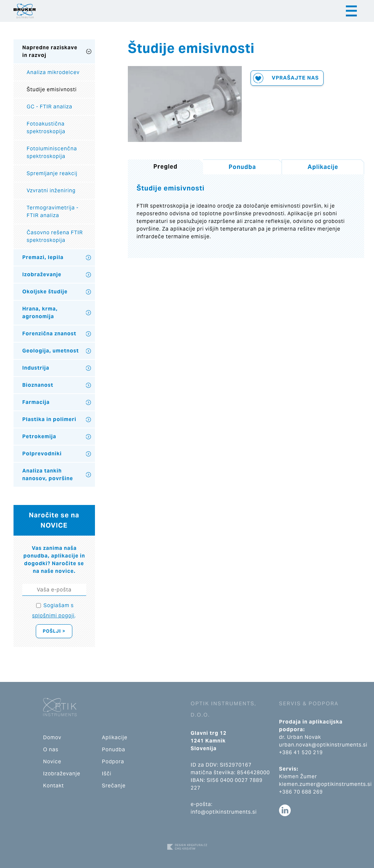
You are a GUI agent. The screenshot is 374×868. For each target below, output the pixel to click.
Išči (107, 774)
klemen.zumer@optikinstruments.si (325, 784)
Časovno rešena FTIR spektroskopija (55, 236)
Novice (52, 761)
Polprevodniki (42, 454)
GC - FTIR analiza (49, 107)
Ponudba (242, 167)
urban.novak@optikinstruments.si (323, 745)
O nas (51, 749)
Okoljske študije (45, 292)
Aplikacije (323, 167)
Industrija (36, 368)
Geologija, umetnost (51, 351)
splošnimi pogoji (53, 616)
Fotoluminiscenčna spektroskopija (52, 152)
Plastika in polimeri (49, 419)
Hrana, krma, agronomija (40, 313)
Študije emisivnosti (52, 89)
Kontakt (54, 786)
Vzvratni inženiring (51, 190)
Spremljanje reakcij (52, 173)
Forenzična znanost (49, 333)
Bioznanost (38, 385)
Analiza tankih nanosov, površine (48, 474)
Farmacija (36, 402)
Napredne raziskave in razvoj (50, 51)
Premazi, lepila (43, 257)
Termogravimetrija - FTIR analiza (53, 211)
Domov (52, 737)
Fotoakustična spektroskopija (46, 128)
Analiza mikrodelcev (53, 72)
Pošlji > (54, 631)
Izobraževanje (42, 274)
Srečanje (114, 786)
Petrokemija (39, 436)
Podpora (113, 761)
